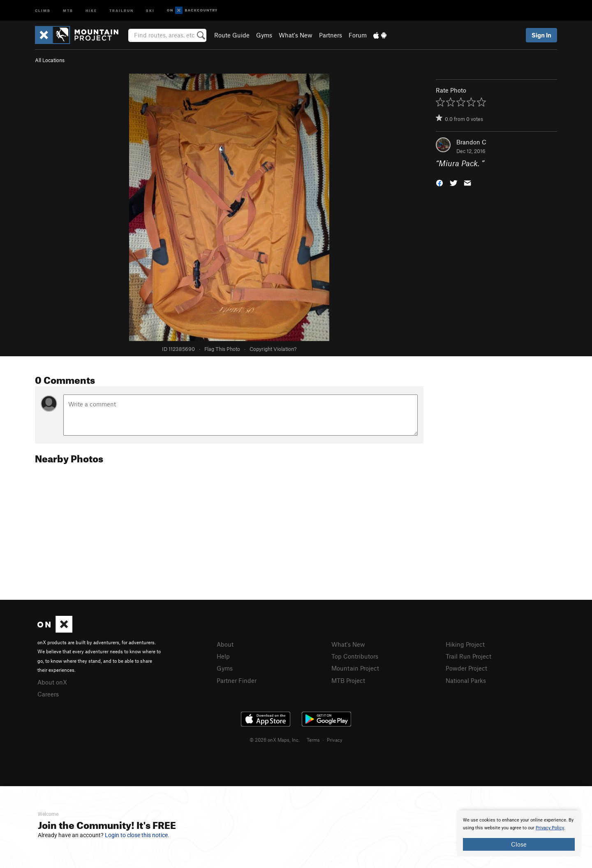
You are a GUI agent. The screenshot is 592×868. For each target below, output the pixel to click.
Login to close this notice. (137, 835)
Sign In (541, 35)
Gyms (264, 35)
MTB (68, 10)
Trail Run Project (468, 656)
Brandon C (471, 142)
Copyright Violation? (273, 349)
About (225, 644)
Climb (43, 10)
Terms (313, 740)
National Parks (466, 680)
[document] (519, 833)
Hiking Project (465, 644)
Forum (358, 35)
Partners (331, 35)
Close (519, 844)
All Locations (50, 60)
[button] (439, 182)
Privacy (335, 740)
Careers (48, 694)
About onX (52, 682)
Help (223, 656)
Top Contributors (355, 656)
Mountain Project (355, 668)
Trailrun (121, 10)
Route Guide (232, 35)
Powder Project (466, 668)
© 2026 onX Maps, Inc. (275, 740)
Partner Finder (237, 680)
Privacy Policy (550, 828)
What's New (296, 35)
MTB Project (348, 680)
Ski (150, 10)
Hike (91, 10)
